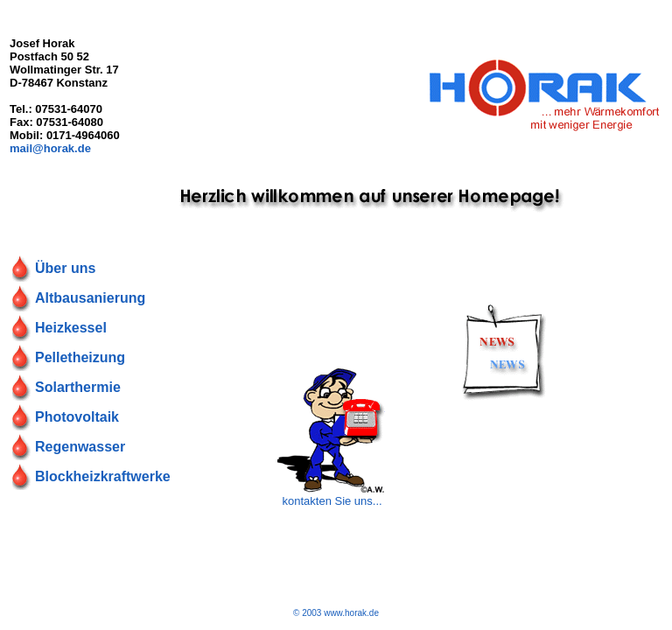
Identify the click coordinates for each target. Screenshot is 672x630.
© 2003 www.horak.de (336, 613)
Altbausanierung (90, 298)
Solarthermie (78, 387)
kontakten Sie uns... (332, 501)
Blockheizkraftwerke (103, 476)
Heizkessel (71, 328)
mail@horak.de (50, 148)
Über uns (65, 268)
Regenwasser (80, 447)
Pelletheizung (80, 357)
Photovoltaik (77, 417)
